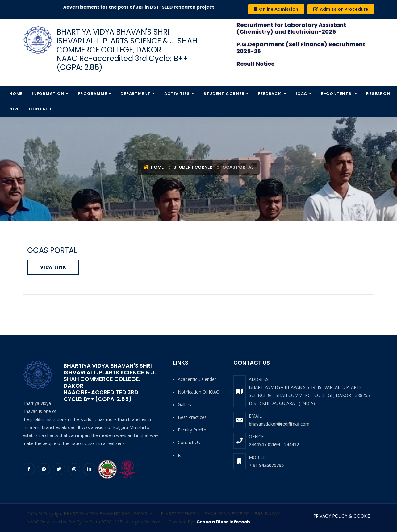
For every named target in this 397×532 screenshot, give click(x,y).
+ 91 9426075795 (266, 465)
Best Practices (192, 417)
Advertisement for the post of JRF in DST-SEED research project (145, 7)
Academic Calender (197, 379)
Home (16, 94)
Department (136, 94)
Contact (40, 109)
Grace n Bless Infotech (223, 522)
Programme (92, 94)
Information (48, 94)
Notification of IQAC (198, 392)
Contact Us (189, 442)
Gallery (185, 404)
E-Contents (337, 94)
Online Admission (276, 9)
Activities (177, 94)
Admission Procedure (341, 9)
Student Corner (224, 94)
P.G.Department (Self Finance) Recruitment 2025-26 (301, 48)
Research (378, 94)
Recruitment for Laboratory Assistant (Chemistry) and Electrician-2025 (291, 28)
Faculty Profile (192, 430)
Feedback (270, 94)
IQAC (302, 94)
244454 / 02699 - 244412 (274, 445)
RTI (181, 455)
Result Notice (256, 64)
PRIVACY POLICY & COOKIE (342, 516)
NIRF (14, 109)
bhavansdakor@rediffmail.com (279, 424)
